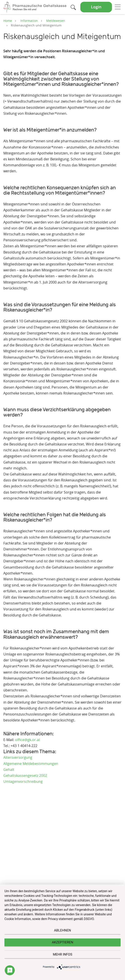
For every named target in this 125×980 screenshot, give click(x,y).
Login (96, 7)
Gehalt (9, 770)
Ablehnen (62, 930)
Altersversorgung (18, 757)
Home (8, 21)
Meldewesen (56, 21)
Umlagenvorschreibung (23, 781)
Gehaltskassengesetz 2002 (25, 775)
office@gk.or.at (28, 740)
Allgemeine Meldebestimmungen (31, 764)
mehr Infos (63, 954)
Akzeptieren (62, 942)
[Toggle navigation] (118, 7)
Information (29, 21)
